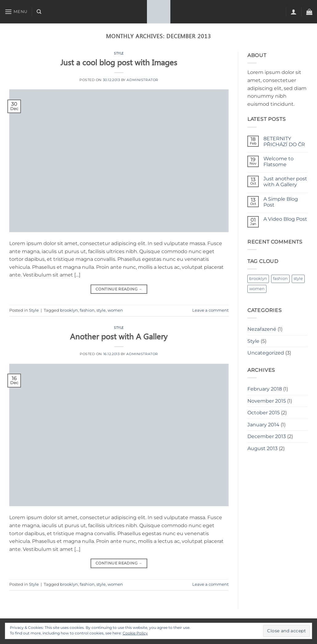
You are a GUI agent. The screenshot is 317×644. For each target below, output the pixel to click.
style (101, 310)
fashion (87, 310)
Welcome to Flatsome (278, 162)
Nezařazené (262, 329)
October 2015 (264, 413)
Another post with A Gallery (119, 336)
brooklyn (69, 310)
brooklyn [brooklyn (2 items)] (258, 279)
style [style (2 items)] (298, 279)
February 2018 (265, 389)
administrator (142, 80)
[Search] (39, 12)
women (115, 310)
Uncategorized (266, 353)
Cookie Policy (135, 633)
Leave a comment (210, 310)
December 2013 (267, 436)
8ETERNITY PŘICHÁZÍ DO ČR (284, 142)
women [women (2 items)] (257, 289)
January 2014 (263, 425)
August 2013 (262, 448)
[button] (16, 12)
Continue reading (119, 289)
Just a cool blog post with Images (119, 62)
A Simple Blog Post (281, 202)
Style (119, 53)
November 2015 (267, 401)
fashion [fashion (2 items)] (280, 279)
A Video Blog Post (285, 219)
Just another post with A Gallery (285, 182)
